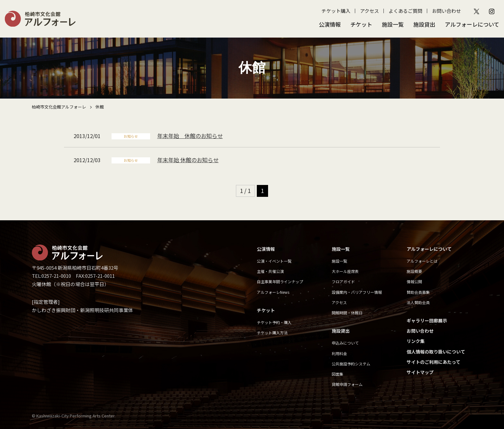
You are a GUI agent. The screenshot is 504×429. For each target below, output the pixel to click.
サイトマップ (420, 372)
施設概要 (414, 271)
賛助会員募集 (418, 292)
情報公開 (414, 281)
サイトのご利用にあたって (433, 362)
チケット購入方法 (272, 333)
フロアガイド (343, 281)
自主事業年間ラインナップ (280, 281)
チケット (361, 24)
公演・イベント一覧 (274, 261)
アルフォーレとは (422, 261)
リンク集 (416, 341)
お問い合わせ (446, 11)
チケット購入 (336, 11)
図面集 (337, 374)
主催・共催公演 (270, 271)
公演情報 (330, 24)
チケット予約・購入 (274, 322)
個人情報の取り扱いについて (436, 352)
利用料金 (339, 353)
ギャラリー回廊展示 (427, 320)
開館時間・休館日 (347, 313)
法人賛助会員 (418, 302)
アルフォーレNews (273, 292)
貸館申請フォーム (347, 384)
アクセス (369, 11)
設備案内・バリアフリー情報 (357, 292)
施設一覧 (393, 24)
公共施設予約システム (351, 364)
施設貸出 (424, 24)
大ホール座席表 (345, 271)
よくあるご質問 (405, 11)
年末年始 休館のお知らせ (190, 136)
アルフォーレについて (472, 24)
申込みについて (345, 343)
